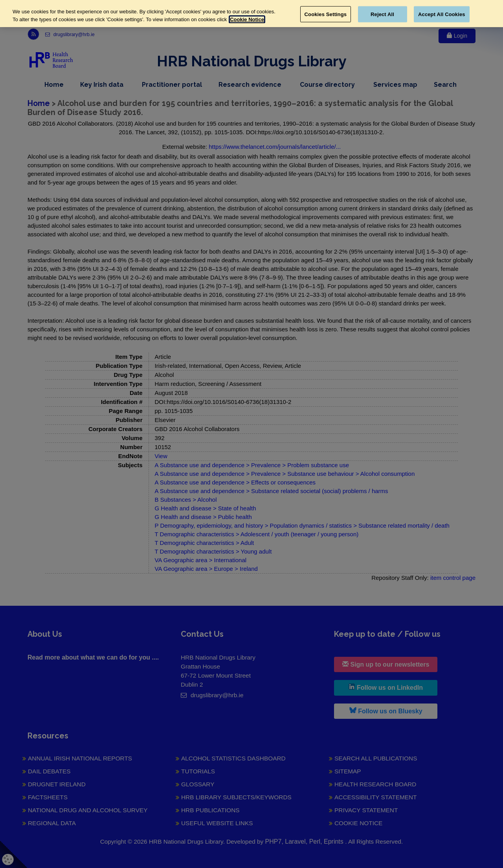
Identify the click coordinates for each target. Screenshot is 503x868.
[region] (251, 14)
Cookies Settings (326, 14)
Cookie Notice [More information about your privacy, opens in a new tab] (247, 19)
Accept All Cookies (442, 14)
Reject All (382, 14)
